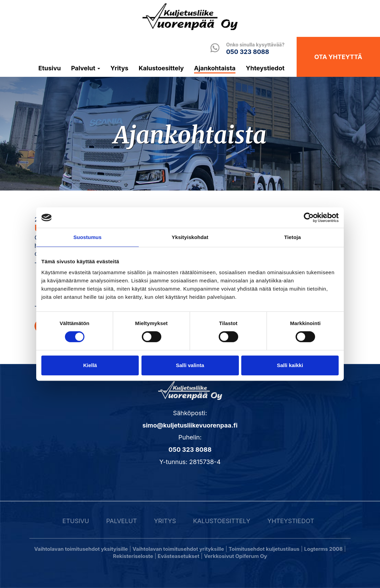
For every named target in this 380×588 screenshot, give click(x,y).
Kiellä (90, 365)
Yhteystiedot (265, 68)
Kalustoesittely (161, 68)
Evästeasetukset (179, 556)
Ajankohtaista (215, 68)
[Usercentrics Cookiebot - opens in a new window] (309, 218)
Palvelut (86, 68)
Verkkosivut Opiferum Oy (236, 556)
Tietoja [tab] (293, 237)
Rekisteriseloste (133, 556)
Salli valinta (190, 365)
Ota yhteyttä (338, 57)
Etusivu (50, 68)
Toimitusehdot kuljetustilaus (264, 549)
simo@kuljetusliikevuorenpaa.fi (190, 425)
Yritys (119, 68)
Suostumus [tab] (88, 237)
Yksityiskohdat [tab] (190, 237)
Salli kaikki (290, 365)
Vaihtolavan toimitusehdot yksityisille (81, 549)
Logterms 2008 (323, 549)
